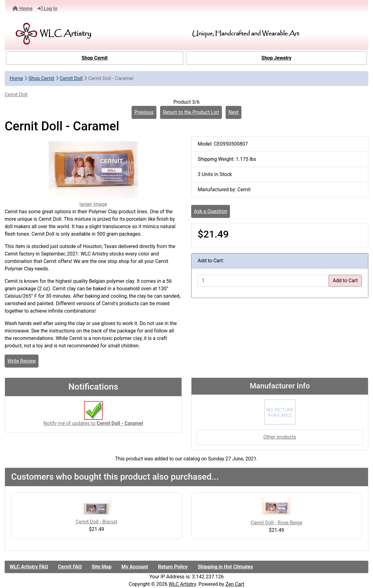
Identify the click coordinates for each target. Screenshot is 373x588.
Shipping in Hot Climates (225, 567)
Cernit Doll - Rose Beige (276, 523)
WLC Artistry (182, 584)
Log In (47, 9)
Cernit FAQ (70, 567)
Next (234, 112)
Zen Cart (235, 584)
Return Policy (173, 567)
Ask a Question (211, 211)
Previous (144, 112)
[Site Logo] (69, 34)
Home (22, 9)
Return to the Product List (191, 112)
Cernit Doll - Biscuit (97, 522)
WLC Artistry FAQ (29, 567)
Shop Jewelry (276, 58)
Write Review (22, 361)
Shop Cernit (95, 58)
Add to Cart (345, 280)
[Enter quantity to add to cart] (263, 281)
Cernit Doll (71, 78)
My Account (135, 567)
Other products (280, 437)
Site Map (101, 567)
